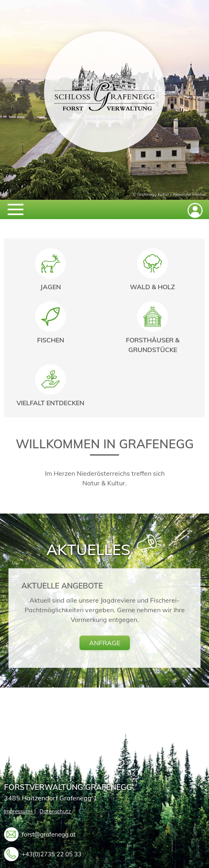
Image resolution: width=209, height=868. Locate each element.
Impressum (17, 811)
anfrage (105, 643)
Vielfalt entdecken (50, 403)
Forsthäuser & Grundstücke (153, 345)
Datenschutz (55, 811)
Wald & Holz (153, 287)
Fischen (51, 340)
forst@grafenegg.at (49, 834)
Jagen (51, 287)
